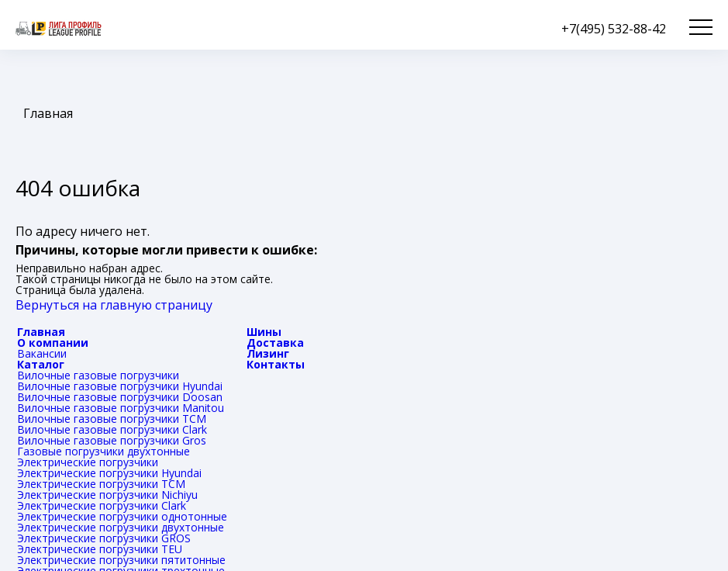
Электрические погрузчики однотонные (122, 516)
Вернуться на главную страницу (114, 305)
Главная (41, 332)
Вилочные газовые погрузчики (98, 375)
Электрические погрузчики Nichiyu (107, 495)
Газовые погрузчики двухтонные (104, 451)
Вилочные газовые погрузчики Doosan (120, 397)
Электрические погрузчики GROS (104, 538)
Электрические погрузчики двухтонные (121, 527)
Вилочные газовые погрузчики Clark (112, 429)
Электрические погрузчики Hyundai (109, 473)
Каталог (41, 364)
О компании (53, 343)
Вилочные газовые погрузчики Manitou (121, 408)
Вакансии (42, 353)
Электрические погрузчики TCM (101, 484)
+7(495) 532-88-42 (614, 29)
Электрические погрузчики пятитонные (121, 560)
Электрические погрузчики (88, 462)
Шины (264, 332)
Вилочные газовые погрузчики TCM (112, 419)
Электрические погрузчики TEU (100, 549)
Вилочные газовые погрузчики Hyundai (120, 386)
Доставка (275, 343)
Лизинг (268, 353)
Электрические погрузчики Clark (102, 505)
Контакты (276, 364)
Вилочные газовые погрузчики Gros (112, 440)
